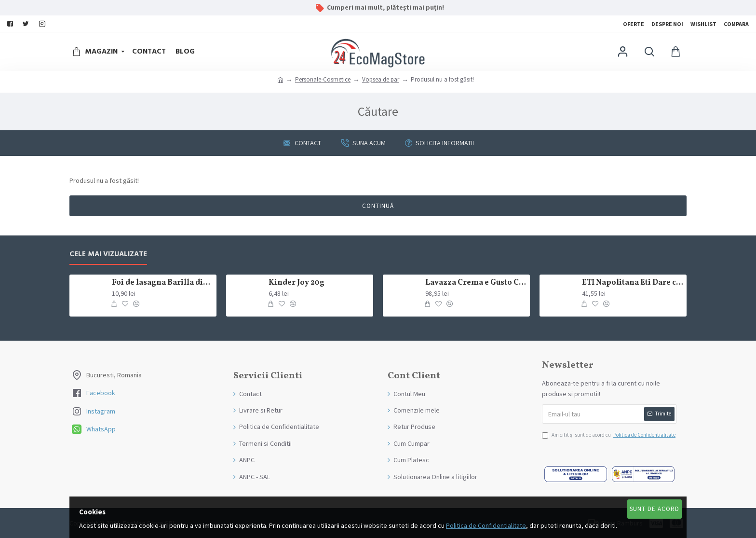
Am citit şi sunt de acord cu (609, 435)
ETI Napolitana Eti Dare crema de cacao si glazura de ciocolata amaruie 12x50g (633, 283)
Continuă (378, 206)
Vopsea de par (381, 79)
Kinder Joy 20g (297, 283)
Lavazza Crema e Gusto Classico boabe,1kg (476, 283)
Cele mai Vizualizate (108, 255)
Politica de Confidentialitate (486, 525)
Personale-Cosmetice (323, 79)
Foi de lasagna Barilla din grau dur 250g (162, 283)
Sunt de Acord (655, 509)
